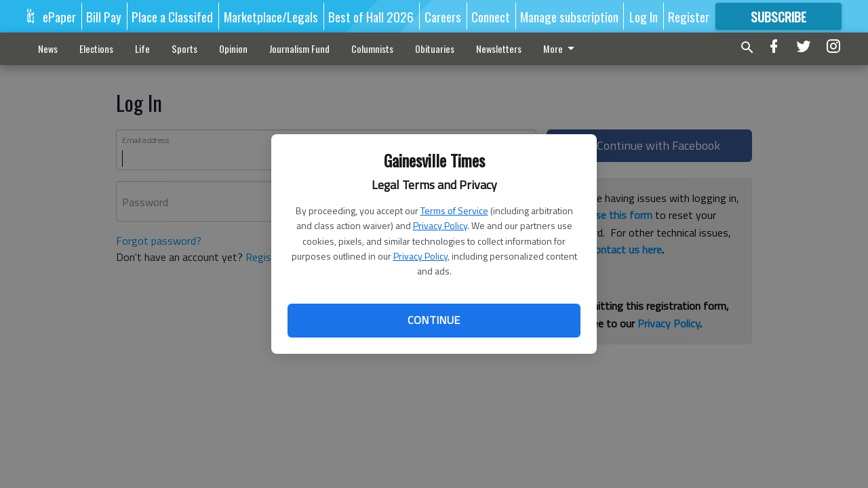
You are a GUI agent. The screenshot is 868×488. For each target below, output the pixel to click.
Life (142, 48)
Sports (184, 48)
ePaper (59, 16)
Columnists (372, 48)
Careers (443, 16)
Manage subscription (569, 16)
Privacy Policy (440, 225)
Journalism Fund (299, 48)
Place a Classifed (172, 16)
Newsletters (499, 48)
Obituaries (435, 48)
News (48, 48)
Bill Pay (104, 16)
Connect (491, 16)
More (561, 48)
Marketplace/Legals (271, 16)
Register (689, 16)
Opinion (233, 48)
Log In (644, 16)
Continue (434, 320)
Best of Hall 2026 (371, 16)
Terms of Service (454, 210)
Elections (96, 48)
